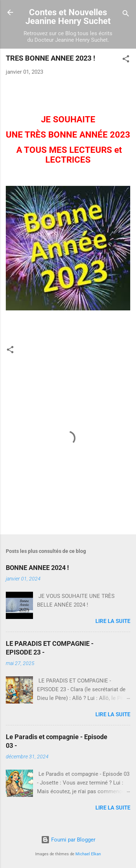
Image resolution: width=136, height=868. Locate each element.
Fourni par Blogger (68, 840)
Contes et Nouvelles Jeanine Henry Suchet (68, 17)
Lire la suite (113, 621)
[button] (126, 60)
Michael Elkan (88, 854)
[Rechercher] (126, 15)
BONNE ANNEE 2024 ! (37, 568)
